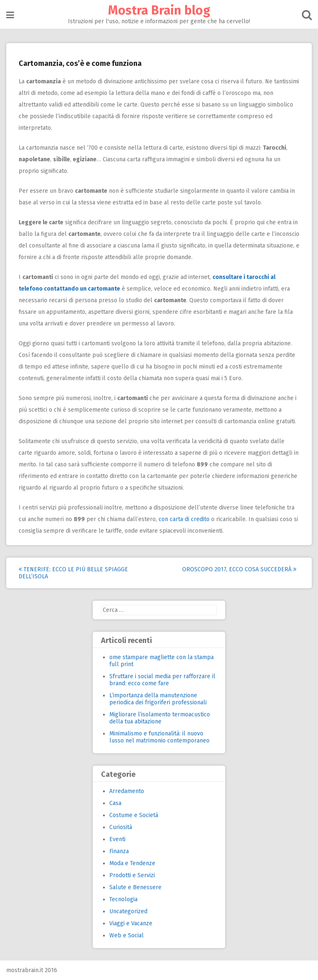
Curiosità (121, 827)
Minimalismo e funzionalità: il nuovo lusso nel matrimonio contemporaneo (159, 737)
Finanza (119, 851)
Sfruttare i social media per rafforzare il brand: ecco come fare (162, 680)
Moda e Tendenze (132, 863)
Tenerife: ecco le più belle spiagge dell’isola (73, 573)
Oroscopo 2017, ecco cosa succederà (239, 569)
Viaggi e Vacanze (131, 923)
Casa (115, 803)
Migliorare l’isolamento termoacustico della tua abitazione (160, 718)
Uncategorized (128, 911)
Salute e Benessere (135, 887)
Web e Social (126, 935)
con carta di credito (184, 519)
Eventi (117, 839)
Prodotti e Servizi (132, 875)
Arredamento (127, 791)
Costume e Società (134, 815)
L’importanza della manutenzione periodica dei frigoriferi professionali (158, 699)
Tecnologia (123, 899)
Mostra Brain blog (159, 10)
